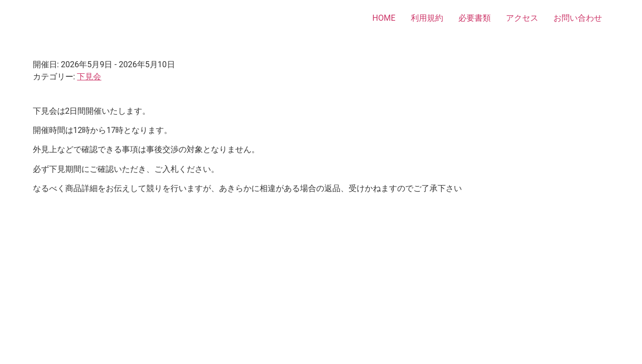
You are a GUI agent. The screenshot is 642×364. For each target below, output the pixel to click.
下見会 (89, 77)
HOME (384, 18)
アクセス (522, 18)
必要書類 (475, 18)
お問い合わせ (578, 18)
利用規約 (427, 18)
